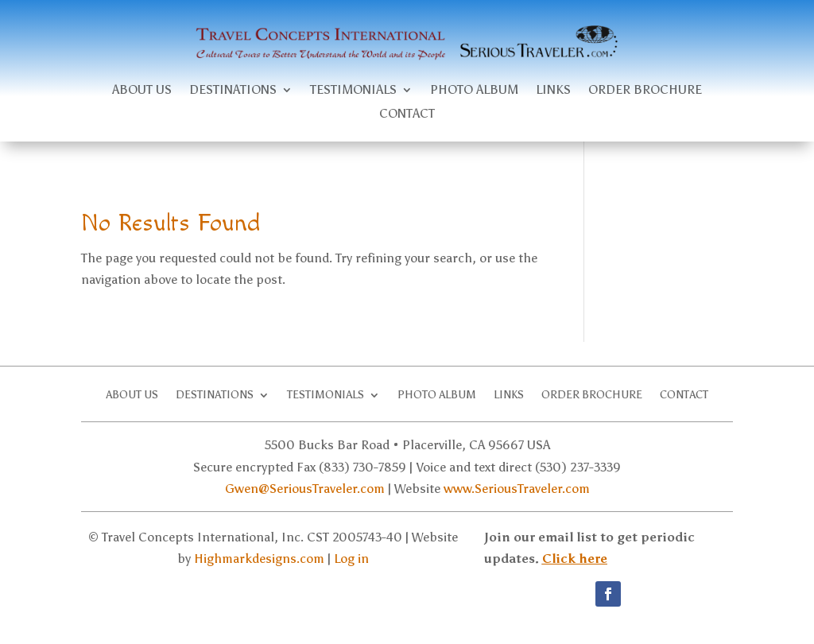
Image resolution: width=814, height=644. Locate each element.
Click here (575, 559)
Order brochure (645, 91)
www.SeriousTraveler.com (517, 489)
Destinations (233, 91)
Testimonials (353, 91)
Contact (407, 114)
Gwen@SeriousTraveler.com (305, 489)
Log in (351, 559)
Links (553, 91)
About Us (142, 91)
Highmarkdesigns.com (259, 559)
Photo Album (474, 91)
